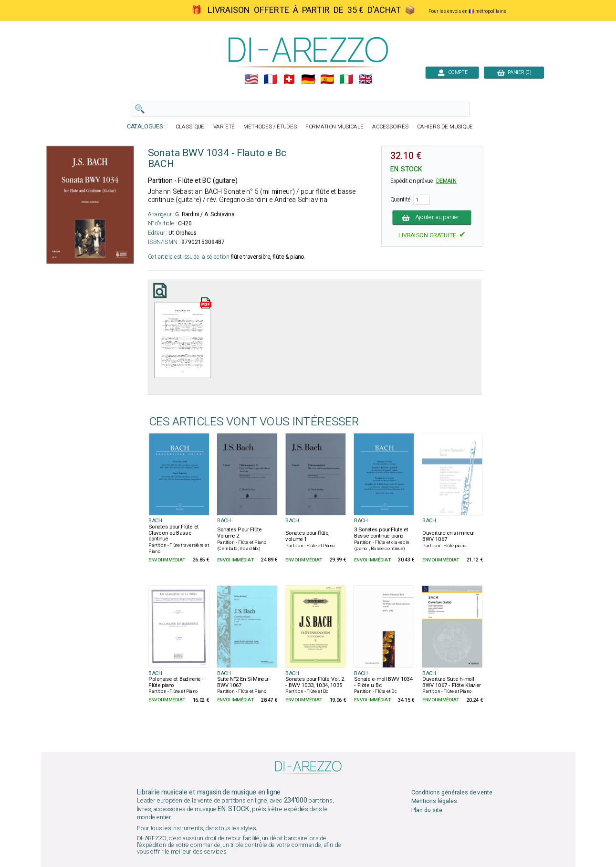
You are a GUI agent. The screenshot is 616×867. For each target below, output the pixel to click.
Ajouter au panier (432, 217)
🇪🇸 (327, 79)
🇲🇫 (270, 79)
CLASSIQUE (190, 127)
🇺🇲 (251, 79)
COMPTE (452, 72)
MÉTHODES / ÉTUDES (270, 127)
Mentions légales (434, 801)
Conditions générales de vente (451, 793)
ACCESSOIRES (390, 127)
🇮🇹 (346, 79)
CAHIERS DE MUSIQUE (445, 127)
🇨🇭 (289, 79)
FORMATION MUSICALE (334, 127)
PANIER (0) (514, 72)
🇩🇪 (308, 79)
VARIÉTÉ (224, 127)
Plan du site (426, 810)
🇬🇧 (365, 79)
